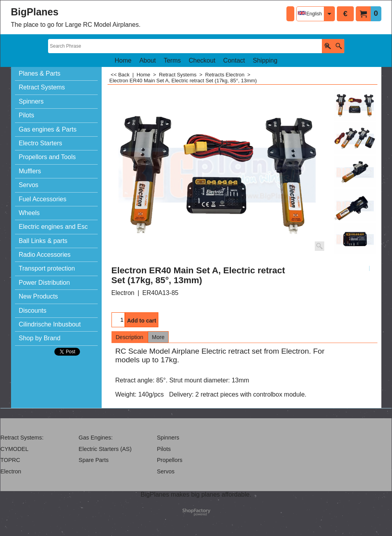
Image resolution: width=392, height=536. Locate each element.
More (158, 337)
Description (130, 337)
